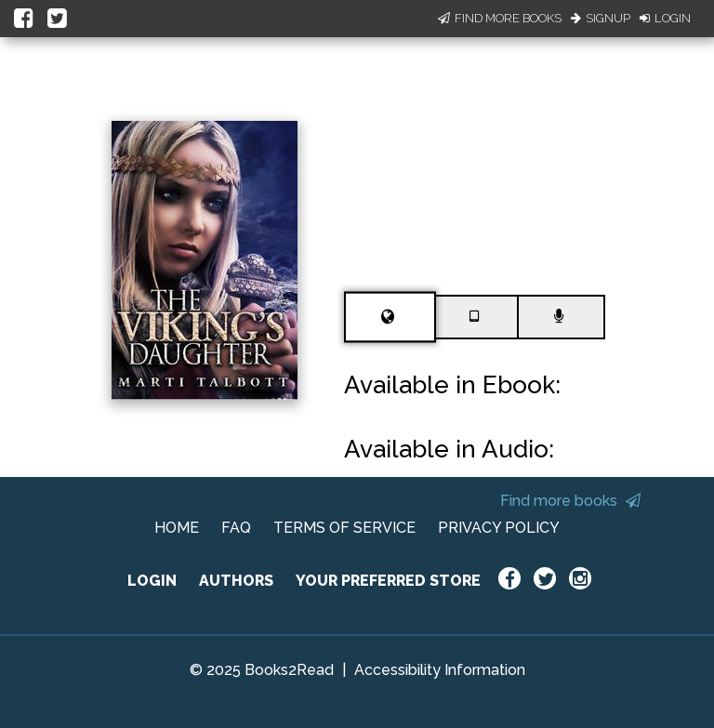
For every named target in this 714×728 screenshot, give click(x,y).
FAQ (236, 528)
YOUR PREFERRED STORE (388, 581)
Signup (601, 18)
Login (665, 18)
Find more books (570, 501)
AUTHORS (236, 581)
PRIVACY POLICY (499, 528)
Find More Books (500, 18)
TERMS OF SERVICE (344, 528)
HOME (177, 528)
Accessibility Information (440, 670)
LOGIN (152, 581)
